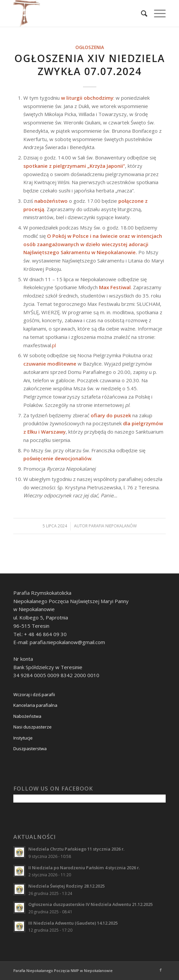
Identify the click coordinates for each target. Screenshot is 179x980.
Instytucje (23, 738)
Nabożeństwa (27, 716)
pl (54, 345)
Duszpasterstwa (30, 749)
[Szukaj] (141, 13)
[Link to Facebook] (161, 970)
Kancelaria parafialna (35, 705)
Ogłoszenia (90, 47)
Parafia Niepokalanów (113, 526)
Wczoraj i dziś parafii (34, 694)
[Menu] (156, 13)
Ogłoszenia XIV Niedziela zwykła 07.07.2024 (90, 65)
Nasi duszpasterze (32, 727)
